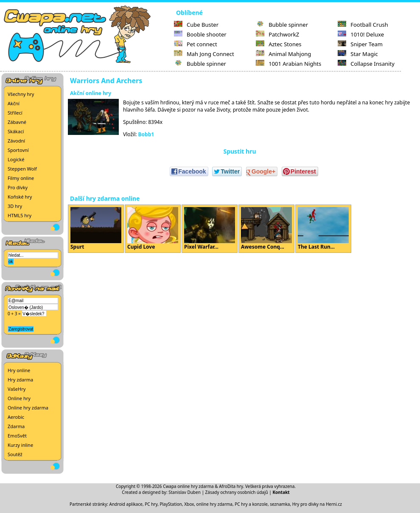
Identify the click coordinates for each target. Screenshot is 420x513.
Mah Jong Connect (204, 54)
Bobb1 (146, 134)
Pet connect (196, 44)
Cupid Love (153, 229)
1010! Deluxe (361, 34)
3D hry (15, 206)
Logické (16, 159)
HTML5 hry (20, 215)
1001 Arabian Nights (288, 64)
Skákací (16, 131)
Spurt (96, 229)
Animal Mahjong (283, 54)
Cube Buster (196, 25)
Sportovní (18, 150)
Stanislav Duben (185, 492)
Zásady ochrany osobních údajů (237, 492)
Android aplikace (126, 504)
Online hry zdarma (28, 408)
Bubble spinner (200, 64)
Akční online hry (91, 93)
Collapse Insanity (366, 64)
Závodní (16, 141)
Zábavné (17, 122)
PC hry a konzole (251, 504)
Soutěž (15, 454)
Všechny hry (21, 94)
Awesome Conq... (266, 229)
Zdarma (16, 426)
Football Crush (363, 25)
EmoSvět (17, 436)
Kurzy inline (20, 445)
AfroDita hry (231, 486)
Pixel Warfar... (210, 229)
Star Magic (358, 54)
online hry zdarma (214, 504)
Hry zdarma (20, 380)
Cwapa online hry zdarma (188, 486)
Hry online (19, 370)
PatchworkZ (277, 34)
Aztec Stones (279, 44)
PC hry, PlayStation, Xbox (169, 504)
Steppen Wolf (22, 169)
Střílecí (15, 113)
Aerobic (16, 417)
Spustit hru (239, 151)
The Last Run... (323, 229)
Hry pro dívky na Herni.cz (317, 504)
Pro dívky (18, 187)
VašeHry (17, 389)
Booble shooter (200, 34)
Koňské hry (20, 197)
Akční (14, 103)
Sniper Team (360, 44)
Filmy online (21, 178)
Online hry (19, 398)
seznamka (280, 504)
